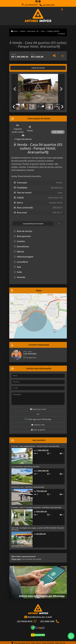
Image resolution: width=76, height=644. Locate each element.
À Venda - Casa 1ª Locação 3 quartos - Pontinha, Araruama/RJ (36, 507)
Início (14, 31)
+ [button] (12, 296)
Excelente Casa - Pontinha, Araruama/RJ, (28, 487)
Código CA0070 (53, 31)
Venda (23, 31)
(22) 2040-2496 (49, 5)
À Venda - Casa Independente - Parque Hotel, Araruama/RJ (35, 446)
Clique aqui (16, 559)
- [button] (12, 300)
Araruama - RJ (33, 31)
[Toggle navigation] (62, 10)
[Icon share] (37, 1)
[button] (15, 89)
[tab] (18, 68)
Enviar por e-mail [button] (38, 409)
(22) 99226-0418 (31, 5)
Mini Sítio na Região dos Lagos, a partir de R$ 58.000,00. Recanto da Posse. (38, 529)
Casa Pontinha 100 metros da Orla (25, 467)
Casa (43, 31)
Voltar (62, 34)
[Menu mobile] (38, 16)
